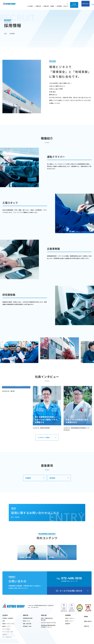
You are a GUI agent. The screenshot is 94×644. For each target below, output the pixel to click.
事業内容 (26, 640)
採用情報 (68, 640)
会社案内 (5, 640)
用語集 (85, 640)
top (5, 34)
